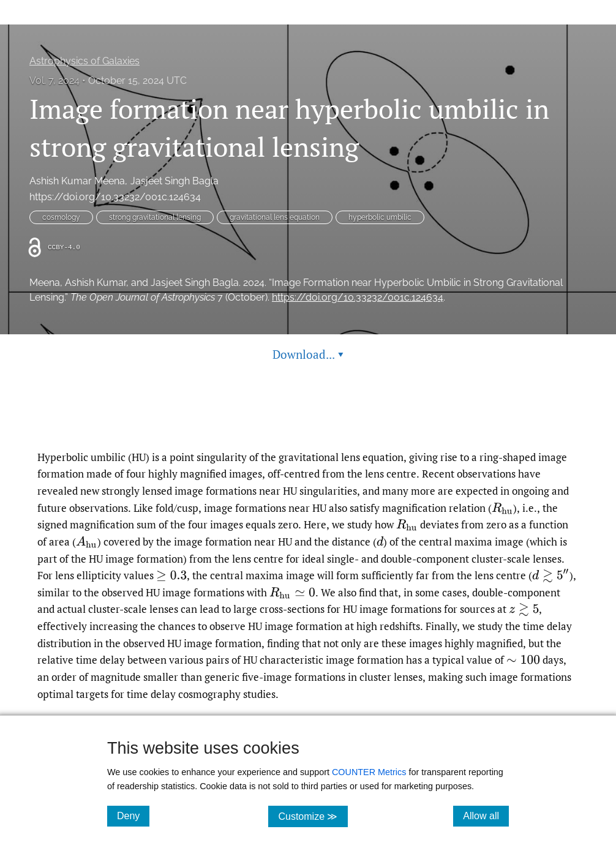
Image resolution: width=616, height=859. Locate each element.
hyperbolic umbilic (380, 217)
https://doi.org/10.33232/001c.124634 (115, 197)
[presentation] (502, 508)
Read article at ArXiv (308, 420)
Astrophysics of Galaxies (85, 61)
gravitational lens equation (275, 217)
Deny (133, 816)
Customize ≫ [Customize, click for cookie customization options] (313, 816)
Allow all (486, 816)
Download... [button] (308, 354)
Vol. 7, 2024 (54, 81)
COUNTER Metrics (369, 772)
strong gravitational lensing (155, 217)
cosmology (61, 217)
